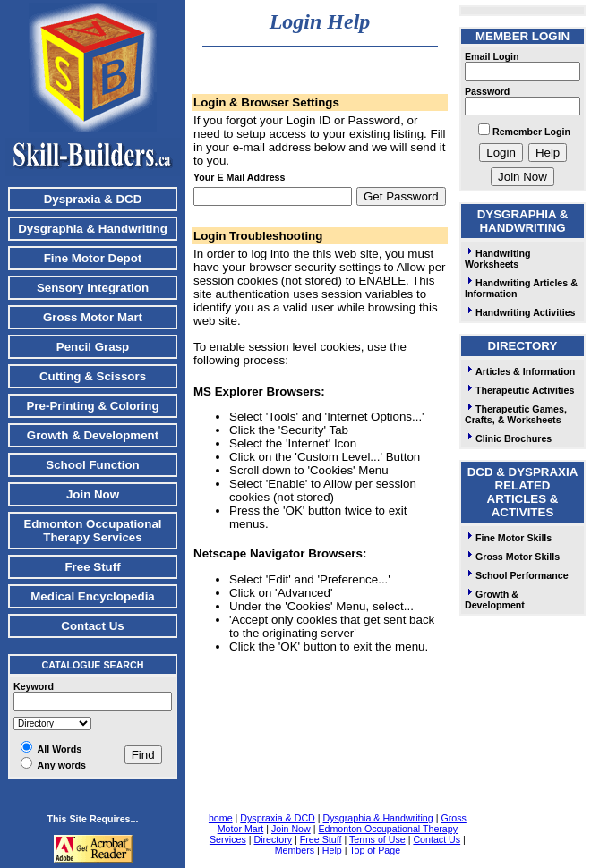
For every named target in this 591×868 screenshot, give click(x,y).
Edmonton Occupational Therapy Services (92, 531)
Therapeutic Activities (519, 390)
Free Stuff (92, 567)
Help (332, 850)
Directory (273, 839)
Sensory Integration (93, 288)
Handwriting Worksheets (498, 259)
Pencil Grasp (93, 347)
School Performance (517, 575)
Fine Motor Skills (508, 538)
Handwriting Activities (520, 312)
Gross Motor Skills (512, 557)
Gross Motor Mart (93, 317)
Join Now (93, 494)
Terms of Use (377, 839)
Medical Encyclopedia (93, 596)
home (221, 818)
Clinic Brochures (508, 438)
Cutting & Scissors (93, 376)
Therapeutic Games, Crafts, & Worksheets (516, 414)
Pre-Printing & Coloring (92, 406)
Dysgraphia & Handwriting (93, 229)
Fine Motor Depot (93, 258)
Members (295, 850)
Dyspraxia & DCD (93, 199)
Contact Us (92, 626)
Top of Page (375, 850)
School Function (92, 465)
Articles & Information (520, 371)
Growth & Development (93, 435)
